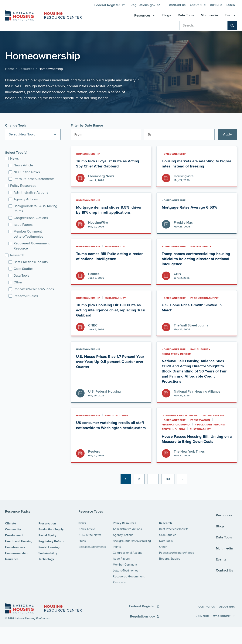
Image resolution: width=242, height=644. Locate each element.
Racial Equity (47, 535)
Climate (11, 523)
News (82, 523)
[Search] (232, 25)
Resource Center (63, 16)
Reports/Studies (170, 559)
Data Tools (166, 541)
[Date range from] (106, 135)
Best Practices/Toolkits (174, 529)
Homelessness (15, 547)
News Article (87, 529)
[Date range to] (179, 135)
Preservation (47, 523)
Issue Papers (121, 559)
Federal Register (109, 5)
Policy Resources (125, 523)
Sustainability (48, 553)
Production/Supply (51, 529)
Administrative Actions (127, 529)
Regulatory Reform (51, 541)
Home (10, 69)
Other (163, 547)
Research (166, 523)
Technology (46, 559)
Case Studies (168, 535)
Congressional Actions (128, 553)
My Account (224, 616)
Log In (231, 5)
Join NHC (216, 5)
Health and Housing (19, 541)
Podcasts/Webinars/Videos (177, 553)
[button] (145, 15)
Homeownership (16, 553)
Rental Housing (49, 547)
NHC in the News (90, 535)
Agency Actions (123, 535)
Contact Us (177, 5)
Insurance (12, 559)
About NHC (198, 5)
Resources (26, 69)
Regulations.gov (145, 5)
